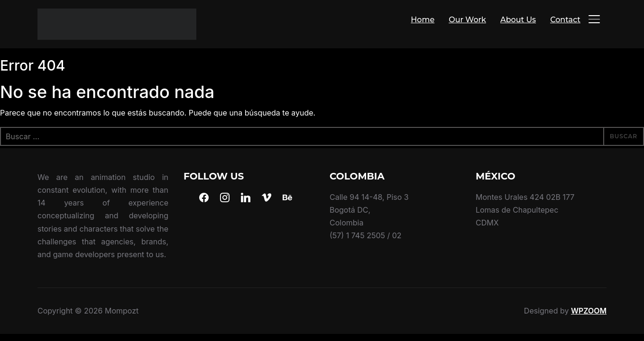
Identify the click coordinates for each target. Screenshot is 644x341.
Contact (565, 20)
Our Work (467, 20)
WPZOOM (589, 311)
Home (423, 20)
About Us (518, 20)
